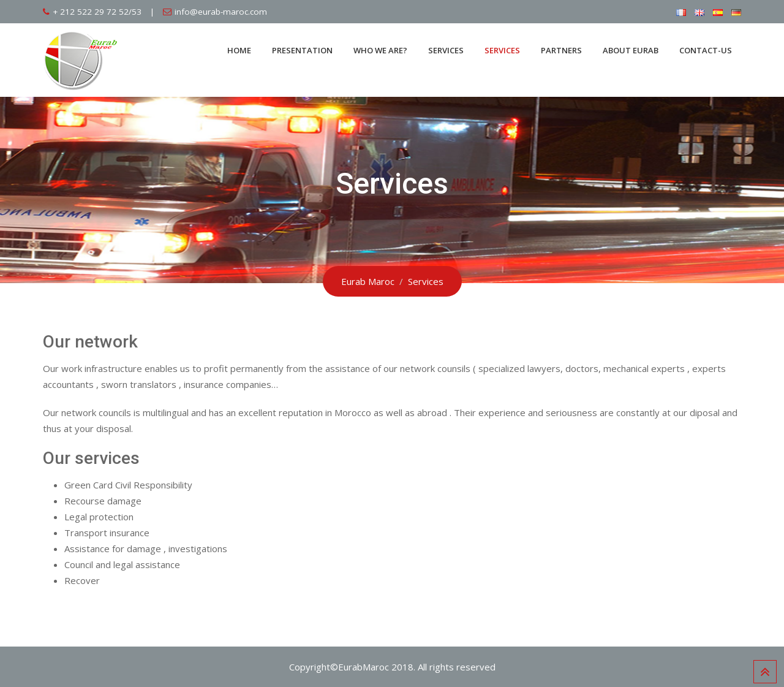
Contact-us (706, 50)
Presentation (302, 50)
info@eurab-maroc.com (221, 12)
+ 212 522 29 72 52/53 (97, 12)
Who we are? (380, 50)
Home (239, 50)
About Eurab (631, 50)
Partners (561, 50)
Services (446, 50)
